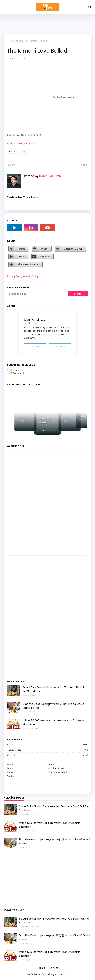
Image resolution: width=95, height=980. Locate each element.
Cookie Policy (31, 276)
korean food (48, 750)
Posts (14, 370)
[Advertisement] (18, 617)
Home (13, 41)
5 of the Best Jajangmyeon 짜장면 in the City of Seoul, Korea (54, 706)
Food (48, 744)
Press (21, 257)
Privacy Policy (15, 276)
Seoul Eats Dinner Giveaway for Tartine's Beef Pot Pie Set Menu (55, 689)
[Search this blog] (37, 294)
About (21, 249)
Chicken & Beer (73, 249)
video (24, 151)
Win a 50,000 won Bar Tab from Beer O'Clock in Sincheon (53, 723)
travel (48, 755)
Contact (45, 257)
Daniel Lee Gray (50, 176)
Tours (44, 249)
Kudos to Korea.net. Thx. (22, 144)
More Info (60, 346)
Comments (18, 373)
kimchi (21, 41)
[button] (41, 431)
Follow (35, 346)
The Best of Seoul (28, 264)
